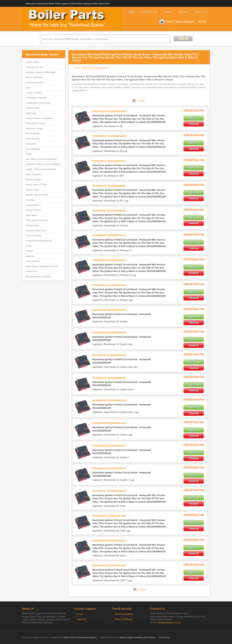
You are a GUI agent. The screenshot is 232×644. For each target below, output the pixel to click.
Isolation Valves (33, 205)
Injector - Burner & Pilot (37, 195)
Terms (168, 12)
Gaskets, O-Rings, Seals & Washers (43, 164)
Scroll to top (164, 637)
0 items (178, 22)
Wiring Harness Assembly (38, 277)
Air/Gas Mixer (32, 62)
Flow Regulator (33, 139)
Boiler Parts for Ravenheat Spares (80, 637)
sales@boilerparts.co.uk (169, 623)
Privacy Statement (123, 619)
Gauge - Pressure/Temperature (41, 169)
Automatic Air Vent (35, 67)
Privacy (183, 12)
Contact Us (149, 12)
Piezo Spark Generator (37, 220)
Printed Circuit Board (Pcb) (39, 241)
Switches (30, 256)
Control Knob (32, 108)
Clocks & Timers (34, 93)
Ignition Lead (32, 190)
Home (131, 12)
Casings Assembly (35, 82)
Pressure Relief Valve (36, 231)
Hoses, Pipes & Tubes (36, 185)
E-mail (80, 614)
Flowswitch (31, 144)
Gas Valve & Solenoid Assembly (41, 159)
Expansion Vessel (34, 128)
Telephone (81, 619)
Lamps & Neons (34, 210)
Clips (28, 88)
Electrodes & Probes (36, 123)
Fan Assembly (33, 133)
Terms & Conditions (124, 614)
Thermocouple (33, 261)
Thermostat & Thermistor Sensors (42, 266)
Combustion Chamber (36, 98)
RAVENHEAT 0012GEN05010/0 (109, 111)
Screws (29, 251)
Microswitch (31, 215)
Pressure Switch (34, 236)
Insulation (30, 200)
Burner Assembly (34, 77)
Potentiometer (33, 225)
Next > (143, 101)
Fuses (29, 154)
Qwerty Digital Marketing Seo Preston (138, 637)
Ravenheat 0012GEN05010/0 (95, 68)
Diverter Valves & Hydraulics (39, 118)
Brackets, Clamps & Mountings (41, 72)
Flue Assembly (33, 149)
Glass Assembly (33, 174)
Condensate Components (38, 103)
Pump (29, 246)
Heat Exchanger (34, 180)
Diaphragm (31, 113)
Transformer (32, 271)
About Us (201, 12)
